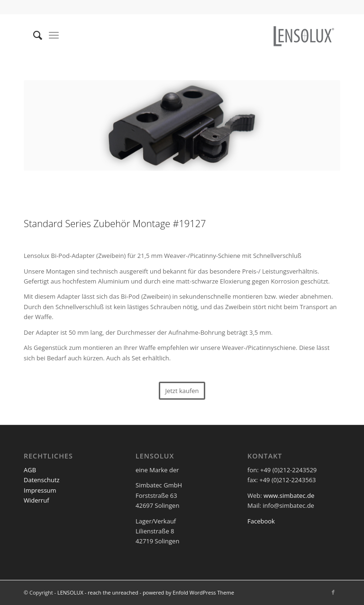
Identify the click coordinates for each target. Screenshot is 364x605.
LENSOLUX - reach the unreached (98, 592)
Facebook (261, 521)
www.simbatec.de (289, 495)
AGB (30, 470)
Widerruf (36, 500)
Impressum (40, 490)
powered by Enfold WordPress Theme (188, 592)
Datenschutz (42, 480)
